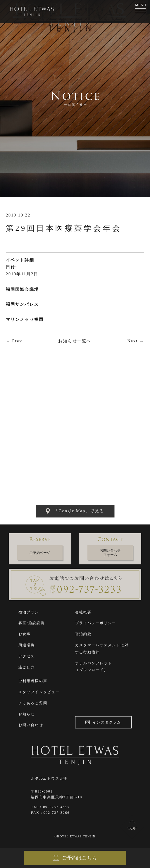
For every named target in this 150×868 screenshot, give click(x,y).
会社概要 (83, 612)
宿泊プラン (29, 612)
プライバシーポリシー (96, 623)
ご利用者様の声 (33, 681)
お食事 (25, 634)
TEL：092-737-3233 (50, 807)
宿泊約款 (83, 634)
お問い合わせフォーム (110, 552)
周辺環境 (27, 645)
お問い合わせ (31, 725)
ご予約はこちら (75, 858)
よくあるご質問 (33, 703)
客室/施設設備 (32, 623)
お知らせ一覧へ (75, 341)
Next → (136, 341)
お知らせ (27, 714)
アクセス (27, 656)
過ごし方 (27, 667)
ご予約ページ (40, 553)
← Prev (14, 341)
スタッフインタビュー (39, 692)
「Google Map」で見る (75, 511)
